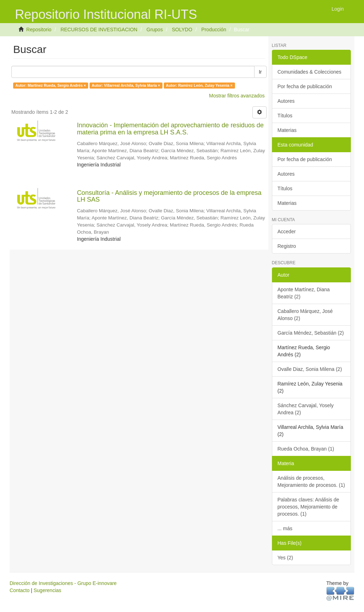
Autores (286, 101)
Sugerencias (47, 590)
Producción (214, 30)
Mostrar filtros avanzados (237, 96)
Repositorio (39, 30)
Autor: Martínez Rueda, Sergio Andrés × (50, 85)
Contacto (20, 590)
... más (285, 528)
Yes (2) (285, 558)
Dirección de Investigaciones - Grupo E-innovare (63, 583)
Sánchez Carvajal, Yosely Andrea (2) (306, 409)
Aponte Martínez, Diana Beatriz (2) (304, 293)
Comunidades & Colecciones (310, 72)
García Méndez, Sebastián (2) (311, 333)
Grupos (155, 30)
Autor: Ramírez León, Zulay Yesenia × (199, 85)
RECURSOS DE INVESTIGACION (99, 30)
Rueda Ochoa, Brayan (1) (306, 449)
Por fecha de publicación (305, 86)
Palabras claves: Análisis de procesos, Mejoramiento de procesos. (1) (309, 507)
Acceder (287, 232)
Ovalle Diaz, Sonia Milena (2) (310, 369)
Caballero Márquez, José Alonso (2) (305, 315)
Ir (260, 72)
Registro (287, 246)
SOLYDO (182, 30)
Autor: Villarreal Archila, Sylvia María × (126, 85)
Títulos (285, 116)
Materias (287, 130)
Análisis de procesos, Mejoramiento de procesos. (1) (311, 481)
